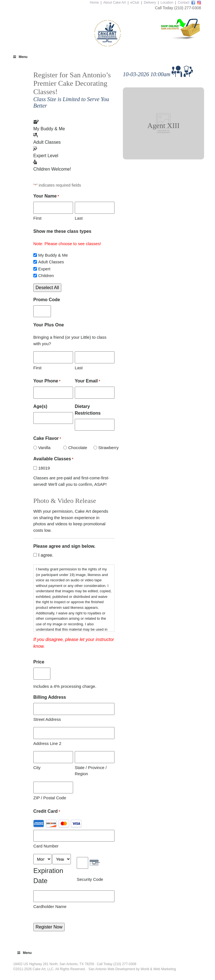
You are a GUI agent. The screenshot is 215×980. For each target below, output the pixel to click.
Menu (20, 57)
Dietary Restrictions (88, 410)
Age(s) (40, 406)
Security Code (90, 879)
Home (94, 3)
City (37, 767)
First (37, 218)
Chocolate (74, 448)
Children (46, 276)
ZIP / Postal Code (50, 798)
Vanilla (44, 448)
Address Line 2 (47, 743)
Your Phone (47, 381)
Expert (44, 269)
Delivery (150, 3)
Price (39, 662)
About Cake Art (115, 3)
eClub (135, 3)
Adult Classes (51, 262)
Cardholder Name (50, 906)
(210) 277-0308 (188, 8)
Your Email (87, 381)
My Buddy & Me (53, 255)
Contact (184, 3)
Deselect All (47, 288)
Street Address (47, 719)
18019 (44, 468)
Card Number (46, 846)
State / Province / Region (91, 771)
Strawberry (104, 448)
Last (79, 218)
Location (167, 3)
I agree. (46, 555)
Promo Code (47, 300)
